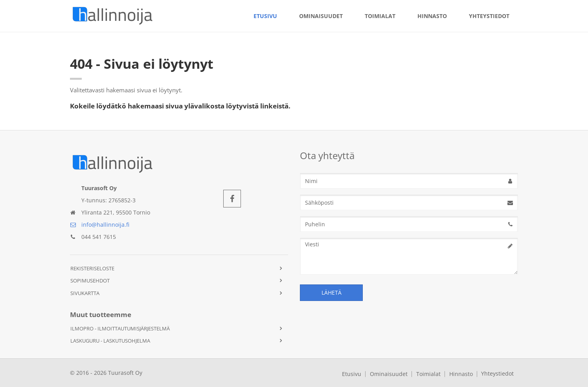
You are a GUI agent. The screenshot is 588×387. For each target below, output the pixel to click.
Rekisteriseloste (92, 268)
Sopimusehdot (90, 281)
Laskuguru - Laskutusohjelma (110, 341)
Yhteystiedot (489, 16)
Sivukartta (85, 293)
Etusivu (265, 16)
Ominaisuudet (321, 16)
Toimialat (380, 16)
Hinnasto (432, 16)
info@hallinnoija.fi (100, 225)
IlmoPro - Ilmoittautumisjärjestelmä (120, 328)
